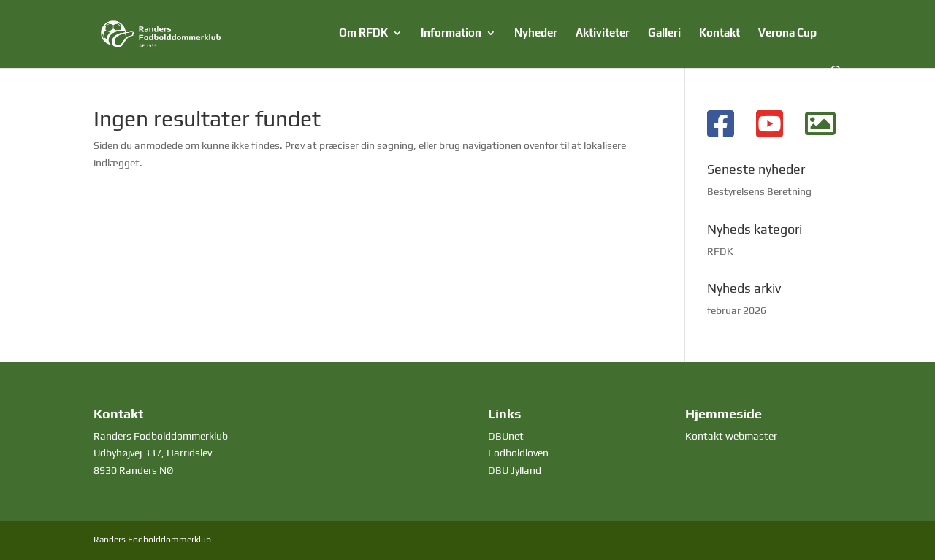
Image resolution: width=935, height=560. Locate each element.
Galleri (664, 33)
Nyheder (536, 33)
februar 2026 (737, 310)
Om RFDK (363, 33)
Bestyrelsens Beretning (759, 191)
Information (451, 33)
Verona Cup (787, 33)
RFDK (720, 251)
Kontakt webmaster (731, 436)
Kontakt (720, 33)
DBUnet (506, 436)
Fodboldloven (518, 453)
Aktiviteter (603, 33)
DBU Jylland (515, 470)
